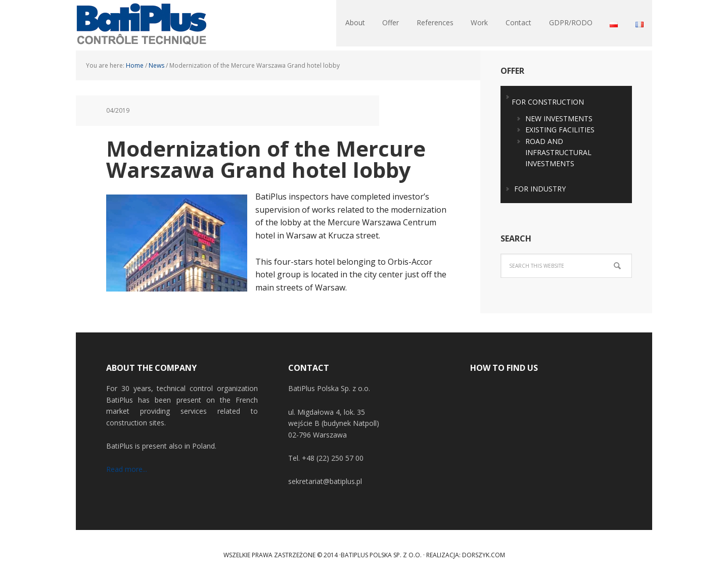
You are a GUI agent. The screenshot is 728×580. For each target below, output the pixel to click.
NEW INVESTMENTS (559, 118)
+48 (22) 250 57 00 (333, 458)
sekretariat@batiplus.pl (325, 481)
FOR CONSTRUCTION (548, 102)
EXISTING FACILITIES (560, 130)
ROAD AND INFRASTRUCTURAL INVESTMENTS (558, 153)
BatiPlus (142, 25)
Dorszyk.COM (484, 555)
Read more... (127, 469)
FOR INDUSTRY (540, 189)
